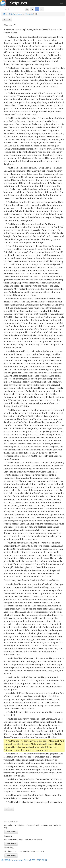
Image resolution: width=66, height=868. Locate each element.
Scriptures (18, 3)
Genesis (29, 14)
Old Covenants (15, 14)
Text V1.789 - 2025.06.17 (36, 860)
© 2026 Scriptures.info (12, 860)
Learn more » (11, 832)
